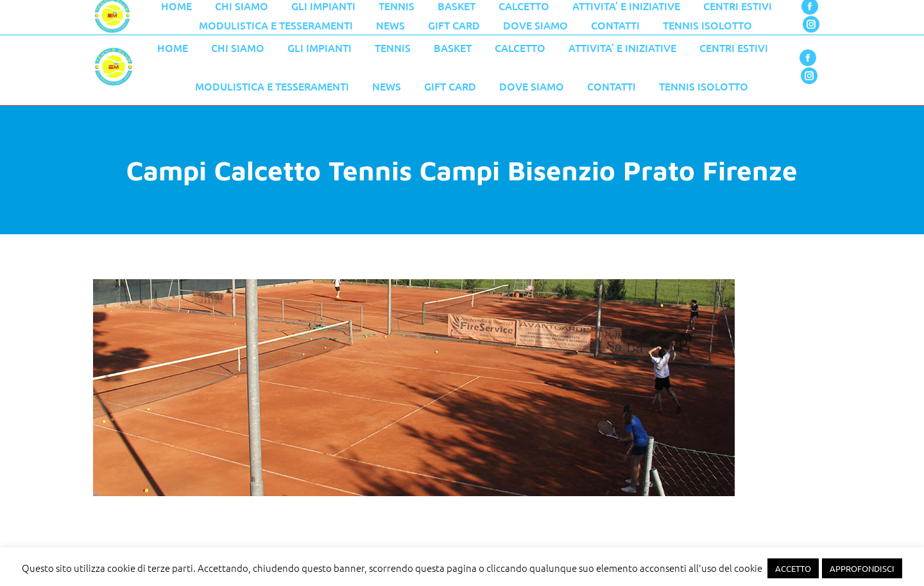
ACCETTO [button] (793, 568)
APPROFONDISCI (862, 568)
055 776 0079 (366, 14)
